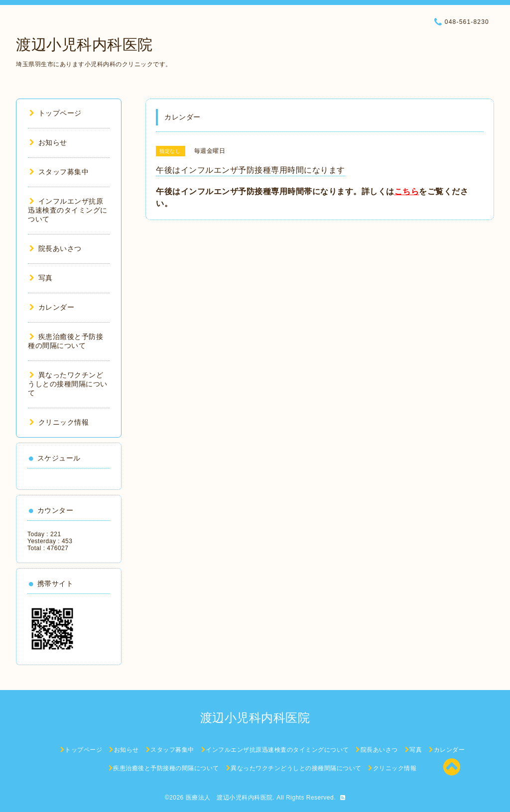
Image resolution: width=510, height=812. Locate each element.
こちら (407, 191)
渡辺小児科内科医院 (84, 45)
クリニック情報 (59, 422)
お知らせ (48, 142)
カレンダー (52, 307)
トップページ (56, 113)
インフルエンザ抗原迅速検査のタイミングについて (68, 210)
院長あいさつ (56, 248)
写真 (41, 278)
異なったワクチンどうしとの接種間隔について (68, 384)
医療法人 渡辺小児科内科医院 (229, 798)
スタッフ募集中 (59, 172)
